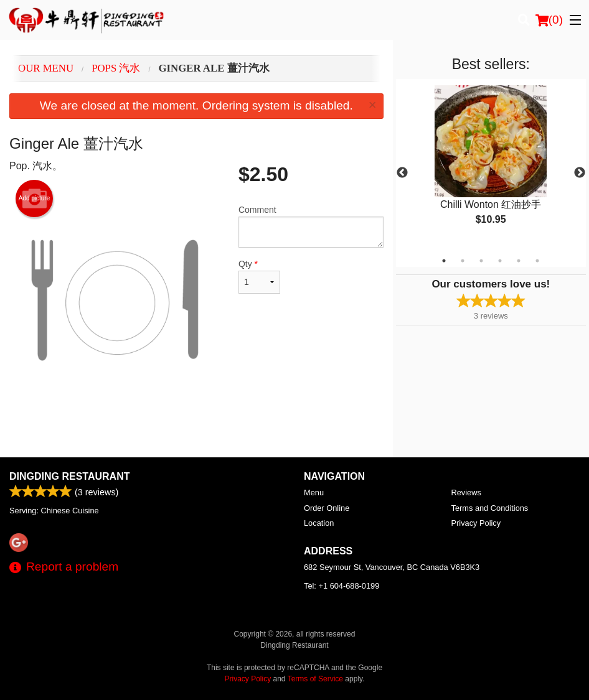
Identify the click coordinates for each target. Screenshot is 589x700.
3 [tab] (481, 261)
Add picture (35, 198)
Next (580, 173)
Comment (311, 226)
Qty (259, 276)
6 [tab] (537, 261)
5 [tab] (519, 261)
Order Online (327, 508)
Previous (402, 173)
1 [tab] (444, 261)
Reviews (466, 492)
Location (319, 523)
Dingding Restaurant (69, 476)
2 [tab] (463, 261)
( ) (549, 20)
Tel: (342, 586)
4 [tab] (500, 261)
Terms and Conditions (490, 508)
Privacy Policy (476, 523)
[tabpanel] (491, 166)
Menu (314, 492)
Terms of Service (315, 679)
